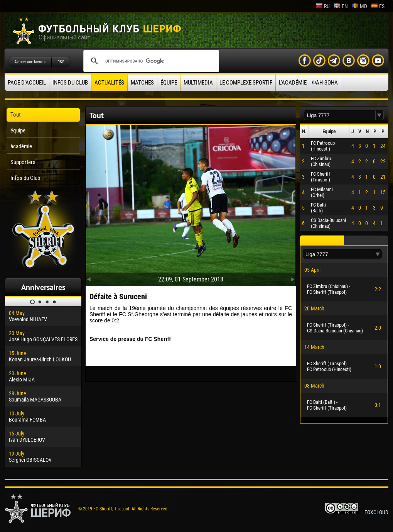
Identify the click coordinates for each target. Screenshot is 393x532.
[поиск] (150, 61)
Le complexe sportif (246, 83)
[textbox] (340, 115)
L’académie (293, 83)
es (378, 6)
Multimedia (198, 83)
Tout (15, 115)
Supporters (23, 162)
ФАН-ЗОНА (325, 83)
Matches (142, 83)
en (341, 6)
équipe (169, 83)
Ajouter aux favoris (30, 62)
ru (323, 6)
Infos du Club (70, 83)
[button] (380, 115)
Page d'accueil (27, 83)
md (359, 6)
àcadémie (21, 146)
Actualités (109, 83)
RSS (61, 62)
